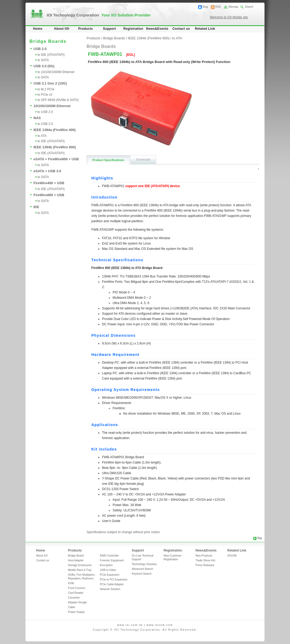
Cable (72, 607)
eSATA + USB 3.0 (47, 171)
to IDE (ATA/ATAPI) (51, 55)
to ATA (42, 136)
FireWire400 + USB (49, 183)
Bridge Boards (114, 38)
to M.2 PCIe (46, 89)
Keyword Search (142, 574)
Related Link (205, 29)
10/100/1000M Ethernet (52, 106)
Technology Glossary (144, 564)
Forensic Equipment (112, 560)
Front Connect (77, 588)
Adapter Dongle (77, 602)
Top (259, 538)
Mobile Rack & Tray (80, 570)
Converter (74, 598)
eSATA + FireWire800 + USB (56, 159)
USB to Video (108, 570)
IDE (36, 207)
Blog (205, 7)
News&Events (157, 29)
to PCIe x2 (45, 95)
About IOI (62, 29)
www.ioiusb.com (160, 625)
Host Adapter (76, 560)
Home (38, 29)
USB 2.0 (40, 49)
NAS (37, 118)
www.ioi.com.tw (130, 625)
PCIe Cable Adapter (112, 584)
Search (249, 7)
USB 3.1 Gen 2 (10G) (50, 83)
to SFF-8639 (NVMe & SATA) (58, 100)
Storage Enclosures (80, 565)
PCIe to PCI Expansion (114, 580)
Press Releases (205, 565)
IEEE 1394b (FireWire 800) (55, 147)
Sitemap (233, 7)
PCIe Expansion (110, 575)
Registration (133, 29)
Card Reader (76, 593)
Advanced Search (142, 569)
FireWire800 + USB (49, 195)
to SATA (43, 60)
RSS (218, 7)
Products (85, 29)
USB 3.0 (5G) (44, 66)
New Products (204, 556)
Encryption (106, 565)
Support (110, 29)
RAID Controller (109, 556)
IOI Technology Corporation (99, 15)
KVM (71, 583)
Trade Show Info (205, 560)
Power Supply (76, 612)
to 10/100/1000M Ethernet (56, 72)
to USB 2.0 (45, 112)
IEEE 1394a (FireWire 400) (55, 130)
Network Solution (110, 589)
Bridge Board (76, 556)
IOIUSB (232, 556)
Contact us (181, 29)
